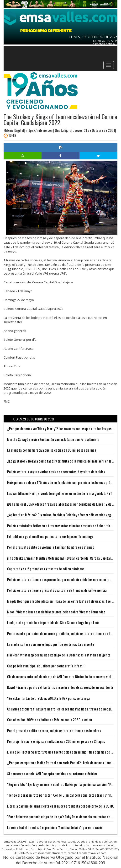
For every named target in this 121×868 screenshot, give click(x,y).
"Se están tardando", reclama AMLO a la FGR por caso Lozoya (48, 698)
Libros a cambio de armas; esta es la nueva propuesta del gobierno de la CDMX (60, 806)
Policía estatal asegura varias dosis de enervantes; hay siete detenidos (56, 472)
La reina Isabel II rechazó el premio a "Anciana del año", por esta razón (55, 827)
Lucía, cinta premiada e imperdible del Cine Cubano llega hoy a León (53, 622)
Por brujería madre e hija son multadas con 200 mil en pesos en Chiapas (56, 741)
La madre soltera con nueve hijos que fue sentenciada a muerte (51, 644)
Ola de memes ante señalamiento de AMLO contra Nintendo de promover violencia (63, 676)
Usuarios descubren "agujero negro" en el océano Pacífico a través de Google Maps (64, 709)
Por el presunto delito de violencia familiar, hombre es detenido (51, 547)
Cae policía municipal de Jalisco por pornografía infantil (46, 666)
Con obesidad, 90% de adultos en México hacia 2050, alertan (50, 720)
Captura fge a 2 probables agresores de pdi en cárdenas (46, 569)
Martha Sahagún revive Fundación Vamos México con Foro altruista (53, 439)
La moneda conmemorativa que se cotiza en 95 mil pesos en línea (52, 450)
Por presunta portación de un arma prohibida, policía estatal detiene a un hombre (63, 633)
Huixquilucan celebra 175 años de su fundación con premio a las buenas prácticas (63, 482)
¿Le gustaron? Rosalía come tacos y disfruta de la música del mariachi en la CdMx (63, 461)
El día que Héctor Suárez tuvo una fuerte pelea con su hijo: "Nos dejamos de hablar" (64, 752)
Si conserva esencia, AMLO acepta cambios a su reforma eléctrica (52, 774)
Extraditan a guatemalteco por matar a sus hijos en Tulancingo (50, 536)
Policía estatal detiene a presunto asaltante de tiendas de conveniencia (57, 590)
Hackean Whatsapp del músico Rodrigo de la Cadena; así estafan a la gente (59, 655)
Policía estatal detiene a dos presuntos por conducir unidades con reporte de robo (64, 579)
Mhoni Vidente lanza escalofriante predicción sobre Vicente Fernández (56, 612)
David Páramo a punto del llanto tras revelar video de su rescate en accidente (60, 687)
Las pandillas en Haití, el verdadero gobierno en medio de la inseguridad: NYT (60, 493)
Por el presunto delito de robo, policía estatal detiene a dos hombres (54, 730)
